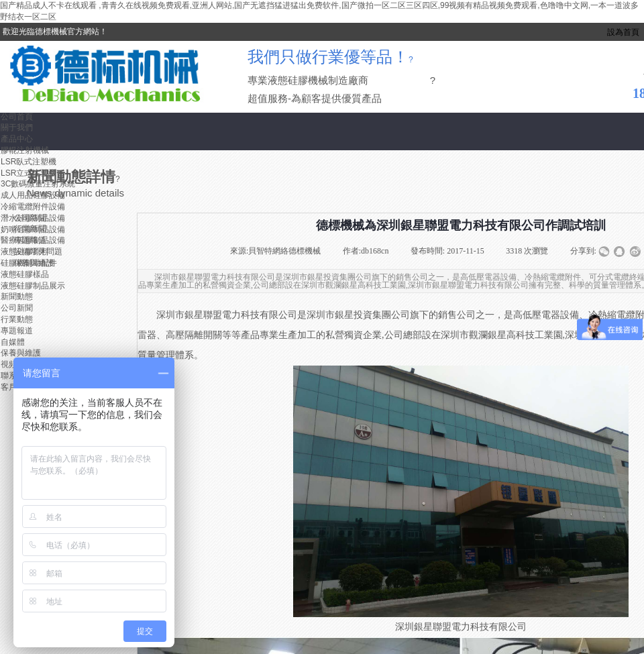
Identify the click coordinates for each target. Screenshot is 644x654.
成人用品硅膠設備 (33, 195)
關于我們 (17, 127)
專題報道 (17, 331)
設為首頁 (623, 32)
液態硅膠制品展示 (33, 286)
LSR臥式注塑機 (29, 162)
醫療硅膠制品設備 (33, 240)
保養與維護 (21, 353)
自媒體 (13, 342)
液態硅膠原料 (25, 252)
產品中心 (17, 139)
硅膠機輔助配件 (29, 263)
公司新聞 (17, 308)
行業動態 (17, 319)
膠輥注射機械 (25, 150)
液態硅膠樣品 (25, 274)
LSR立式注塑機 (29, 173)
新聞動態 (17, 296)
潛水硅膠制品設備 (33, 218)
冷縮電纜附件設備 (33, 207)
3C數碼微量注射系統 (38, 184)
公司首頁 (17, 117)
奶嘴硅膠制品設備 (33, 229)
